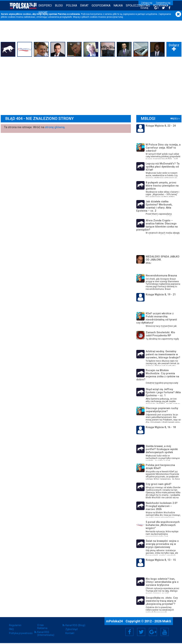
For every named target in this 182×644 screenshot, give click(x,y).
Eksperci (45, 6)
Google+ (153, 632)
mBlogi (148, 119)
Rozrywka (161, 6)
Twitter (141, 632)
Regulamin (15, 625)
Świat (84, 6)
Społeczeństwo (138, 6)
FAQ (11, 629)
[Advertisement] (91, 85)
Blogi (59, 6)
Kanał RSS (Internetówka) (46, 634)
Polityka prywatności (21, 633)
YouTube (165, 632)
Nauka (118, 6)
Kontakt (70, 633)
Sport (43, 13)
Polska (71, 6)
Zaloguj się (147, 3)
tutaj (121, 17)
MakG (167, 621)
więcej (174, 119)
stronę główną (55, 127)
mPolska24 (115, 621)
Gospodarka (101, 6)
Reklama (42, 628)
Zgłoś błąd (71, 629)
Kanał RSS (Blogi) (75, 625)
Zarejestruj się (163, 3)
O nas (40, 625)
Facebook (129, 632)
